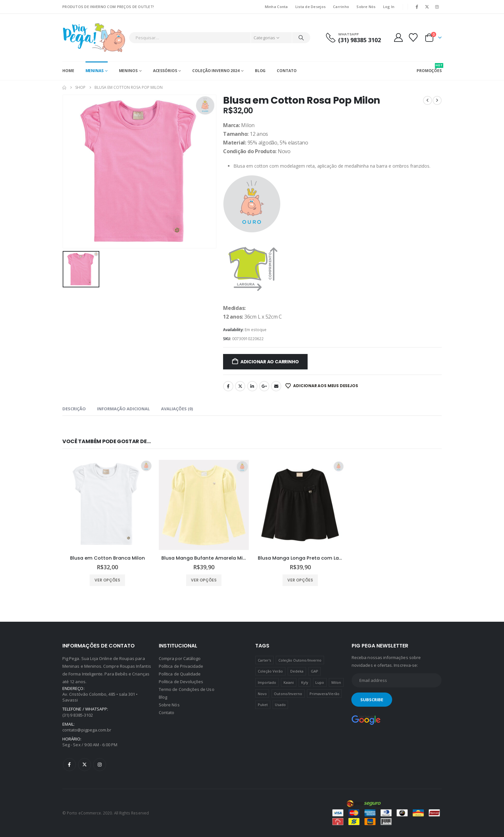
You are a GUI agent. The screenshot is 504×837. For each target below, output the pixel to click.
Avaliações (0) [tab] (177, 409)
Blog (260, 71)
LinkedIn (252, 386)
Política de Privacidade (181, 666)
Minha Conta (276, 7)
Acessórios (165, 71)
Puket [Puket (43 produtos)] (263, 705)
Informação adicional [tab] (123, 409)
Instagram (100, 765)
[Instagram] (437, 7)
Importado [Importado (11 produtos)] (267, 682)
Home (68, 71)
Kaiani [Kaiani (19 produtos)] (289, 682)
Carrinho (341, 7)
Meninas (94, 71)
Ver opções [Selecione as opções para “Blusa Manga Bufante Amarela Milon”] (204, 580)
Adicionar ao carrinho (270, 362)
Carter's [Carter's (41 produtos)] (265, 660)
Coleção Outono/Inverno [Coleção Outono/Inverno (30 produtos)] (300, 660)
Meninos (128, 71)
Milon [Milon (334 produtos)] (336, 682)
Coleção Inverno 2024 (216, 71)
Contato (287, 71)
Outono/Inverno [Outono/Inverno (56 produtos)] (288, 694)
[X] (427, 7)
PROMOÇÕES (429, 68)
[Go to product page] (107, 505)
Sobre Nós (366, 7)
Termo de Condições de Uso (187, 689)
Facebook (228, 386)
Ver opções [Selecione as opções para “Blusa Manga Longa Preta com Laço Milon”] (300, 580)
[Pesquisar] (301, 38)
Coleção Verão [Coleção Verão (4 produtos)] (270, 671)
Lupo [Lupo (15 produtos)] (320, 682)
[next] (437, 100)
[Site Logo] (94, 38)
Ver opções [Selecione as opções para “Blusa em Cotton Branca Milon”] (107, 580)
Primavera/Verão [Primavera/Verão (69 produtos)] (324, 694)
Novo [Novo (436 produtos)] (262, 694)
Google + (264, 386)
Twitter (240, 386)
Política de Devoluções (181, 682)
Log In (389, 7)
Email (276, 386)
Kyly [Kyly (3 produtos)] (305, 682)
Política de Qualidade (180, 674)
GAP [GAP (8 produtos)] (315, 671)
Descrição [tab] (74, 409)
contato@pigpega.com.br (87, 730)
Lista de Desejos (310, 7)
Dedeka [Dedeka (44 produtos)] (297, 671)
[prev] (428, 100)
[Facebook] (417, 7)
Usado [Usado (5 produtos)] (280, 705)
